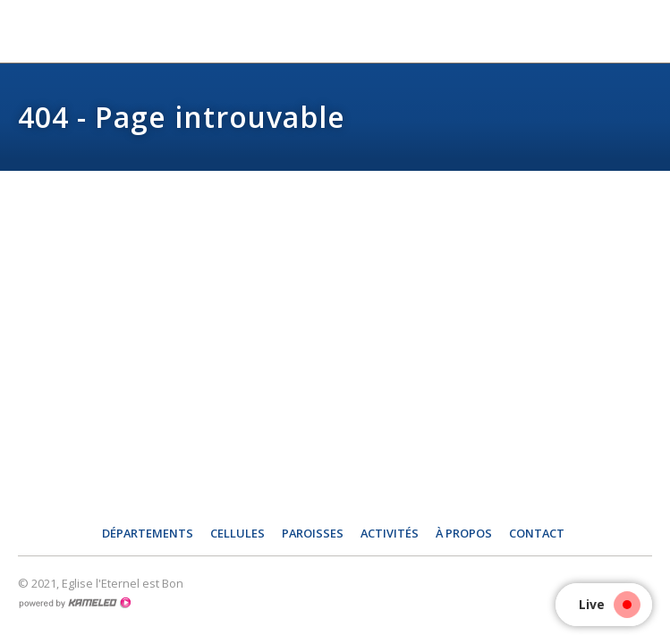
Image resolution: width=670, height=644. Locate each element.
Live (605, 604)
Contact (537, 533)
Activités (390, 533)
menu (643, 31)
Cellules (237, 533)
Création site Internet (74, 603)
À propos (464, 533)
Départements (148, 533)
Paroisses (313, 533)
